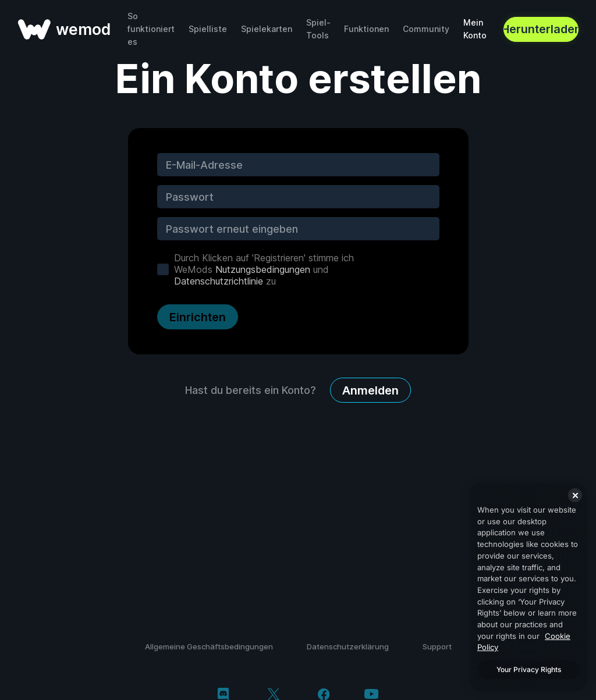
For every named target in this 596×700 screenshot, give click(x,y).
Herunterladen (541, 29)
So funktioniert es (151, 29)
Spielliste (208, 29)
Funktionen (366, 29)
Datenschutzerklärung (348, 646)
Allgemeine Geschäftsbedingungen (209, 646)
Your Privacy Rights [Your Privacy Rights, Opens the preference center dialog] (529, 669)
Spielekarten (267, 29)
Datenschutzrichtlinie (219, 281)
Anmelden (370, 390)
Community (426, 29)
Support (437, 646)
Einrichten (198, 317)
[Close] (575, 495)
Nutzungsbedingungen (263, 269)
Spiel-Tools (318, 29)
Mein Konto (475, 29)
